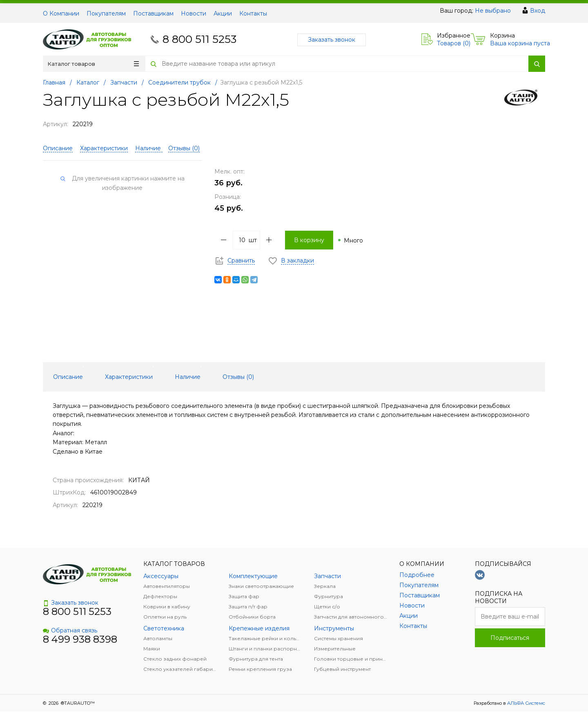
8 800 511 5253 (199, 39)
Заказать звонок (332, 40)
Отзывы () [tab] (238, 377)
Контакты (253, 13)
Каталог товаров (93, 64)
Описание (58, 148)
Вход (538, 11)
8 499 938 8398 (80, 639)
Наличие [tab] (188, 377)
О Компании (61, 13)
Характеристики (104, 148)
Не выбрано (493, 11)
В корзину (309, 240)
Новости (194, 13)
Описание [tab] (68, 377)
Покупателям (106, 13)
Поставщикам (153, 13)
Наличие (149, 148)
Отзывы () (184, 148)
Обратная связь (70, 630)
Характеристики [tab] (129, 377)
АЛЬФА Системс (526, 703)
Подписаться (510, 638)
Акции (223, 13)
